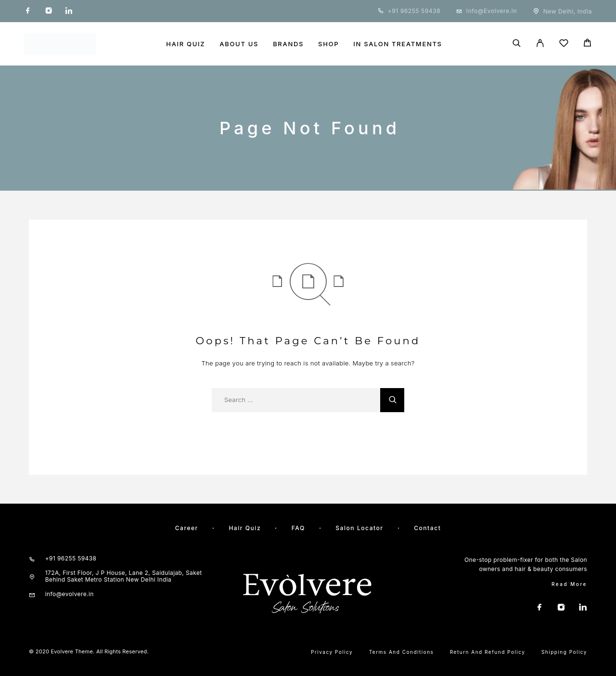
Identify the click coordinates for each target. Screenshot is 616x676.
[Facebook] (28, 11)
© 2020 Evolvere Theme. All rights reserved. (89, 651)
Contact (427, 528)
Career (187, 528)
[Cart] (587, 44)
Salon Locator (359, 528)
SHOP (328, 44)
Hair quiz (245, 528)
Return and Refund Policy (488, 652)
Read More (569, 584)
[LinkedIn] (69, 11)
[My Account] (540, 44)
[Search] (517, 44)
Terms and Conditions (402, 652)
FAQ (298, 528)
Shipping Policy (564, 652)
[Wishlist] (564, 45)
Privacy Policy (332, 652)
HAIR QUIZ (186, 44)
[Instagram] (49, 11)
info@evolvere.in (492, 11)
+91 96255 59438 (414, 11)
